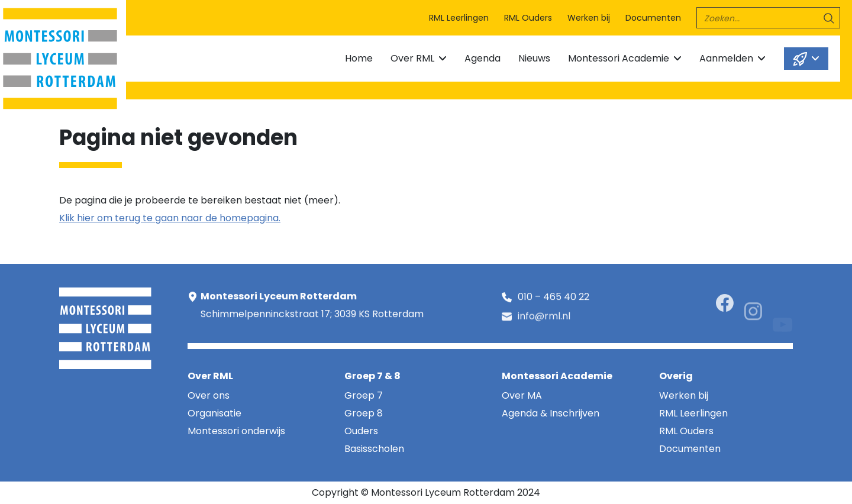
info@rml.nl (544, 318)
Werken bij (589, 18)
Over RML (412, 58)
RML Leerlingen (459, 18)
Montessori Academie (619, 58)
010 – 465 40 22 (554, 298)
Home (359, 58)
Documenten (653, 18)
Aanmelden (726, 58)
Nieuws (534, 58)
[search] (768, 18)
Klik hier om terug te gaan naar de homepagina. (170, 218)
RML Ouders (528, 18)
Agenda (483, 58)
